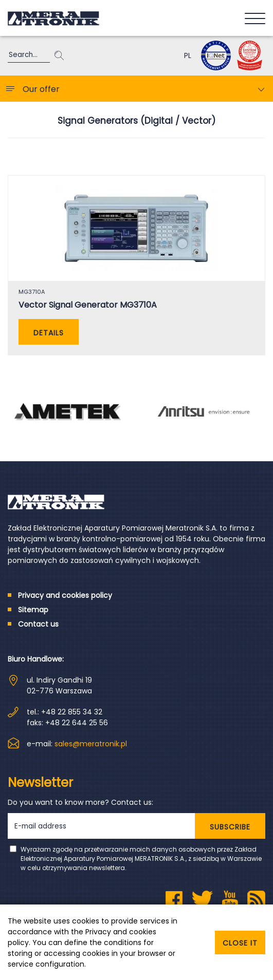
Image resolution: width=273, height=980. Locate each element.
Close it (240, 943)
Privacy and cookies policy (65, 595)
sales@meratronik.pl (91, 744)
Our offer (41, 89)
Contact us (38, 624)
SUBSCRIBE (230, 827)
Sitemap (33, 610)
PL (188, 55)
